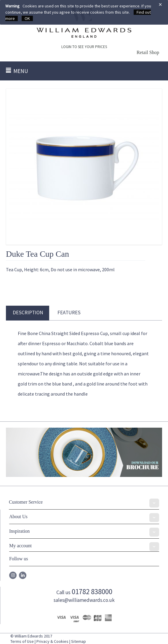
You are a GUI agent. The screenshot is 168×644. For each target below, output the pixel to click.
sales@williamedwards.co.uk (84, 600)
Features (69, 313)
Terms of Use (22, 641)
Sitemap (79, 641)
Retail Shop (148, 53)
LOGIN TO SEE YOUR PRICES (84, 47)
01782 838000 (92, 591)
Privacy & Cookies (52, 641)
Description (28, 313)
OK (27, 18)
